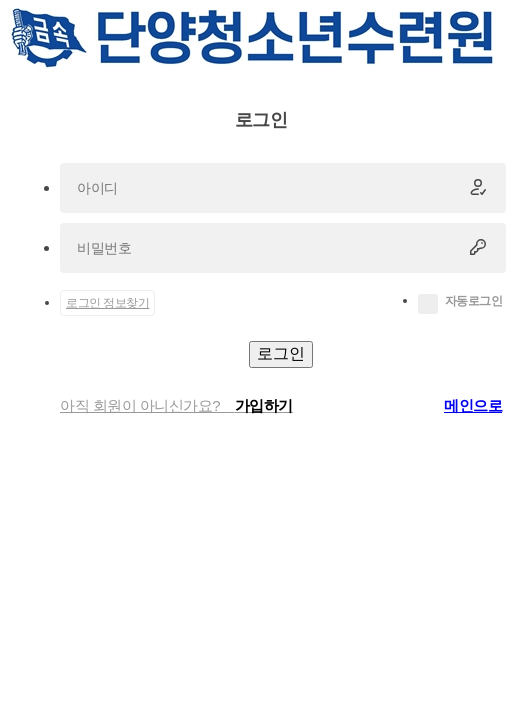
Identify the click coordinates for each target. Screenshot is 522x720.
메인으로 (473, 405)
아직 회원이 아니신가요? (176, 405)
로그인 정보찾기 (107, 303)
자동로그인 (474, 301)
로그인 (281, 353)
